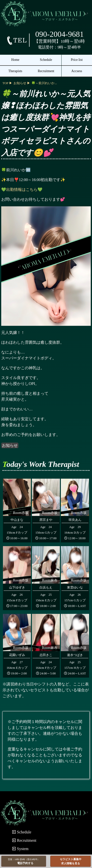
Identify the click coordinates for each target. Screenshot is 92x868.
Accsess (77, 71)
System (20, 849)
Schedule (46, 60)
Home (15, 60)
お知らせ (10, 445)
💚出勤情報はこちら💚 (22, 190)
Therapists (15, 71)
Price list (77, 60)
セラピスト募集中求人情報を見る (71, 861)
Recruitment (46, 71)
